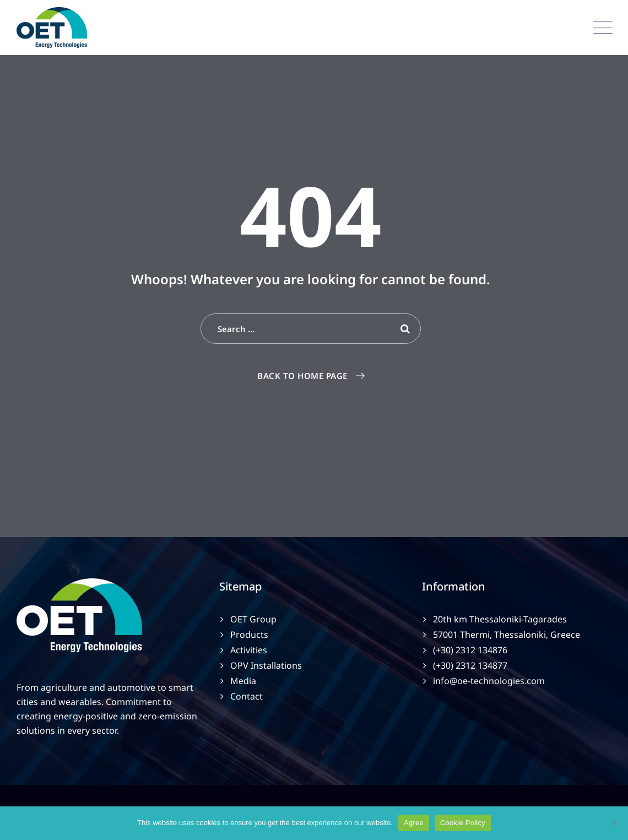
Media (243, 681)
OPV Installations (266, 665)
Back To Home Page (302, 376)
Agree (414, 823)
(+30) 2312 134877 (470, 665)
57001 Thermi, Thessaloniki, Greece (507, 635)
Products (249, 635)
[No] (614, 823)
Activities (249, 650)
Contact (247, 696)
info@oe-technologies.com (489, 681)
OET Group (253, 619)
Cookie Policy (463, 823)
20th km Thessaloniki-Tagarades (500, 619)
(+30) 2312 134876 (470, 650)
